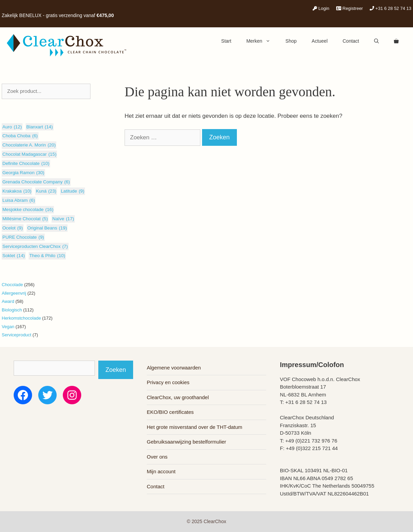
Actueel (320, 41)
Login (321, 8)
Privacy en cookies (168, 382)
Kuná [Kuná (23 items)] (46, 191)
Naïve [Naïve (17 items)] (63, 219)
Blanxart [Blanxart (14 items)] (40, 127)
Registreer (350, 8)
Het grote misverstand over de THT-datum (195, 427)
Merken (262, 41)
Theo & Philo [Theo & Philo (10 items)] (47, 256)
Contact (351, 41)
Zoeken (116, 370)
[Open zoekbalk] (376, 41)
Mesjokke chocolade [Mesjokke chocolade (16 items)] (28, 210)
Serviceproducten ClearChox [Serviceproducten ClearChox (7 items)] (35, 247)
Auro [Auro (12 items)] (12, 127)
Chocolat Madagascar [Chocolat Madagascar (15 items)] (29, 154)
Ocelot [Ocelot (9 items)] (13, 228)
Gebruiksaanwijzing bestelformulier (187, 442)
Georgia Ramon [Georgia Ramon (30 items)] (23, 173)
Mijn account (161, 471)
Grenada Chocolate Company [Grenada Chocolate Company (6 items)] (36, 182)
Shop (291, 41)
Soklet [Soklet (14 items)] (14, 256)
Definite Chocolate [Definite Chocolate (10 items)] (26, 164)
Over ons (157, 457)
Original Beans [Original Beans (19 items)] (47, 228)
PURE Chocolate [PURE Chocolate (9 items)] (23, 237)
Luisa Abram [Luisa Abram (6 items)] (19, 200)
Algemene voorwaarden (174, 368)
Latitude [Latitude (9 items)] (73, 191)
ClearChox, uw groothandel (178, 397)
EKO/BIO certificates (170, 412)
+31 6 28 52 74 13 (390, 8)
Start (226, 41)
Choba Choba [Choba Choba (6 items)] (20, 136)
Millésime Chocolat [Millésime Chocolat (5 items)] (25, 219)
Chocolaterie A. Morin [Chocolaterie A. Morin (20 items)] (29, 145)
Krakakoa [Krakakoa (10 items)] (17, 191)
